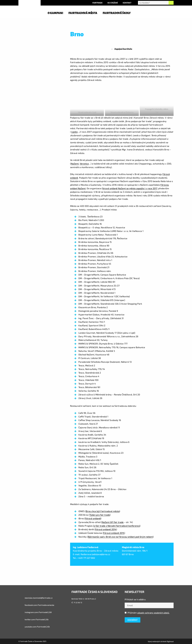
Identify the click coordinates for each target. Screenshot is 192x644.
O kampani (55, 13)
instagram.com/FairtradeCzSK (35, 612)
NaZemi (75, 164)
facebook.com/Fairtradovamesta (36, 605)
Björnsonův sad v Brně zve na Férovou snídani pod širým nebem (120, 537)
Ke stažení (113, 3)
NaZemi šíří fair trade (113, 522)
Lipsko (74, 132)
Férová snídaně (93, 518)
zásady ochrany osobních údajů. (153, 613)
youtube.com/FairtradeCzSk (34, 627)
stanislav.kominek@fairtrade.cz (35, 598)
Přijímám (147, 613)
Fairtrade (97, 3)
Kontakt (127, 3)
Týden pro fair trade (100, 515)
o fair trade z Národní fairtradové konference (117, 526)
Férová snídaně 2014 (106, 529)
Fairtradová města (83, 13)
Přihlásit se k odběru (135, 599)
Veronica (84, 164)
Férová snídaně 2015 (114, 533)
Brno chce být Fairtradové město (103, 511)
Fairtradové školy (117, 13)
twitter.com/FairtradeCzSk (33, 619)
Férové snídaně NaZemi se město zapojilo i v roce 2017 (129, 188)
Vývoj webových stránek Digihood (161, 641)
